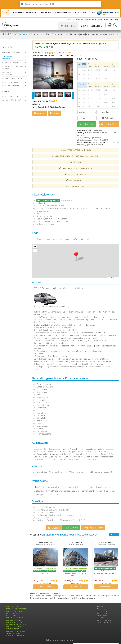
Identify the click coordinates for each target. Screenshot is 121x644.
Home (80, 35)
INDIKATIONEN (81, 13)
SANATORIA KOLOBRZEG (15, 633)
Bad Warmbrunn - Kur (14, 100)
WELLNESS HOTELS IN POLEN (16, 624)
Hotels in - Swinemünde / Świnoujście (95, 35)
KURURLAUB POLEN (13, 629)
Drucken (40, 113)
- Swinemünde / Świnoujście (14, 57)
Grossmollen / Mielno (14, 62)
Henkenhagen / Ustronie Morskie (14, 67)
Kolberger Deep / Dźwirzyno (14, 73)
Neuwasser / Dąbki (14, 82)
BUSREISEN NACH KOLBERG (16, 618)
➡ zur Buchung (87, 124)
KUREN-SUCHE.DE (12, 607)
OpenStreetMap (116, 277)
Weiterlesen (67, 53)
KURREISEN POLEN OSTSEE (16, 631)
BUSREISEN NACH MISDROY (16, 620)
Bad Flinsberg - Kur (14, 96)
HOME (6, 13)
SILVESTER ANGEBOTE (63, 13)
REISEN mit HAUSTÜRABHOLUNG (25, 13)
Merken (55, 113)
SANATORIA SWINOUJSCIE (15, 635)
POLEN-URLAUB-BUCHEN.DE (16, 609)
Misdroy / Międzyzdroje (14, 78)
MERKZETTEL (103, 20)
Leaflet (109, 277)
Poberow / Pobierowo (14, 86)
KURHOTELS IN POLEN (14, 622)
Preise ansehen (45, 587)
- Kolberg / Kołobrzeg (14, 52)
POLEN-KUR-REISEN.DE (14, 611)
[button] (76, 256)
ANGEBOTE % (46, 13)
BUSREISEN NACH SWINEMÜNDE (12, 614)
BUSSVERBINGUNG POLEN (15, 627)
